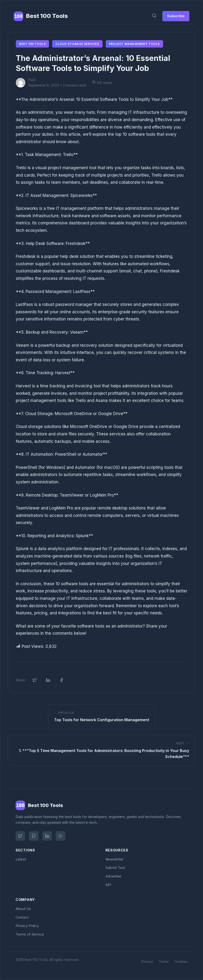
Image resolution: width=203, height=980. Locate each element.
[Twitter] (20, 836)
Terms (164, 961)
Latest (21, 859)
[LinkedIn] (47, 836)
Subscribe (176, 16)
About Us (23, 909)
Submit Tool (115, 868)
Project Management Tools (134, 44)
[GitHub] (34, 836)
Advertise (113, 876)
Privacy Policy (27, 926)
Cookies (181, 961)
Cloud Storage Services (77, 44)
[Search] (154, 16)
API (108, 885)
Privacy (147, 961)
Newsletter (115, 859)
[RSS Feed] (60, 836)
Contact (22, 917)
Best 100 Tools (32, 44)
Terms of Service (30, 934)
